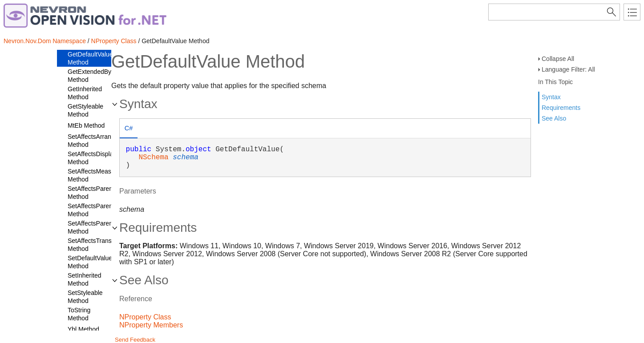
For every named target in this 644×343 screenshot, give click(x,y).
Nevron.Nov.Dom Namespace (45, 41)
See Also (554, 118)
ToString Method (79, 314)
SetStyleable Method (85, 297)
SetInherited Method (85, 279)
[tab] (129, 129)
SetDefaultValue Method (90, 262)
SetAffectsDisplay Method (92, 158)
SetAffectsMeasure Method (94, 175)
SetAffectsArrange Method (93, 141)
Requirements (561, 108)
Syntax (551, 97)
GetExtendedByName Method (98, 76)
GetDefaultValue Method (90, 58)
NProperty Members (151, 325)
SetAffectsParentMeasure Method (103, 227)
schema (186, 157)
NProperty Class (114, 41)
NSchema (153, 157)
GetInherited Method (85, 93)
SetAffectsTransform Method (96, 245)
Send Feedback (135, 340)
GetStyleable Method (85, 110)
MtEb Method (86, 125)
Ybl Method (83, 329)
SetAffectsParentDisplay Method (101, 210)
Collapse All (558, 59)
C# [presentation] (129, 128)
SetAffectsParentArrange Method (102, 193)
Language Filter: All (568, 69)
